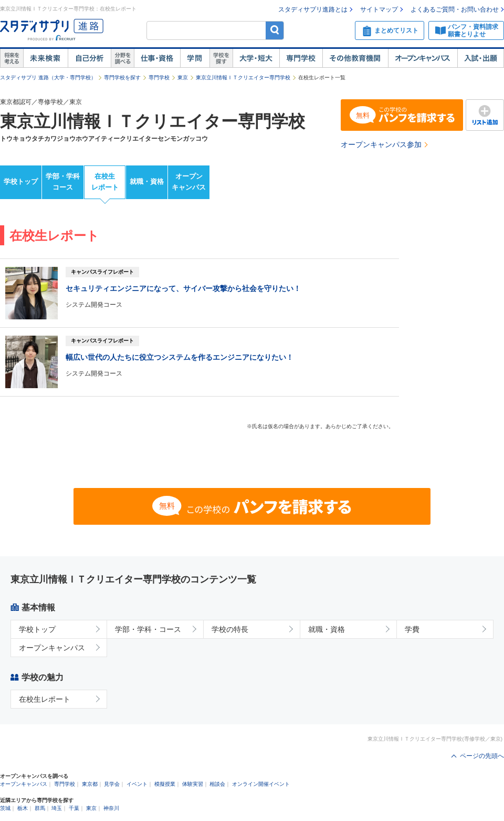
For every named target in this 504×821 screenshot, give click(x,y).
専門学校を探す (122, 77)
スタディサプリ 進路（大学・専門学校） (48, 77)
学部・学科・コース (148, 629)
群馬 (40, 808)
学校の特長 (230, 629)
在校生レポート (105, 182)
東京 (183, 77)
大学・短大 (256, 58)
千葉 (74, 808)
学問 (195, 58)
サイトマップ (379, 9)
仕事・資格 (157, 58)
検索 (275, 30)
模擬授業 (165, 784)
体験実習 (193, 784)
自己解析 (89, 58)
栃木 (23, 808)
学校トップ (21, 181)
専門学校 (301, 58)
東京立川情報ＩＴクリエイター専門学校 (243, 77)
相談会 (217, 784)
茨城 (5, 808)
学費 (412, 629)
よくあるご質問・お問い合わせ (455, 9)
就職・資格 (147, 181)
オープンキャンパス (423, 58)
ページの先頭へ (482, 756)
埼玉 (57, 808)
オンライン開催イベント (261, 784)
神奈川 (111, 808)
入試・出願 (481, 58)
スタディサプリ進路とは (313, 9)
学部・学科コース (63, 182)
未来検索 (45, 58)
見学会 (112, 784)
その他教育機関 (355, 58)
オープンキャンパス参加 (381, 144)
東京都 (90, 784)
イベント (137, 784)
